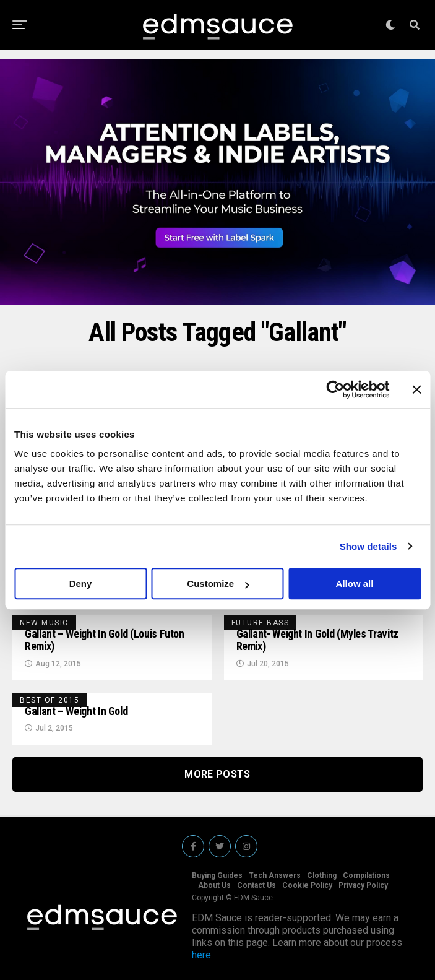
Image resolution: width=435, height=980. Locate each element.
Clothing (322, 875)
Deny (81, 583)
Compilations (366, 875)
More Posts (217, 774)
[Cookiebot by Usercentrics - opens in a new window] (335, 389)
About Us (214, 885)
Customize (218, 583)
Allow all (355, 583)
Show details (368, 546)
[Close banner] (416, 389)
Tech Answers (275, 875)
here (201, 955)
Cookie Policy (307, 885)
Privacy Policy (363, 885)
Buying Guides (217, 875)
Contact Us (256, 885)
